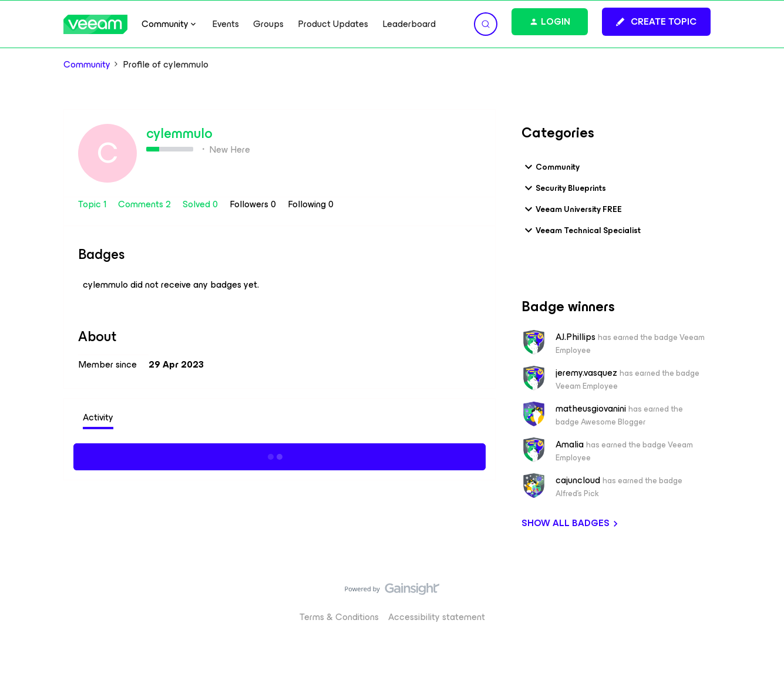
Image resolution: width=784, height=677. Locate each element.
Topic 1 (93, 204)
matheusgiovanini (591, 409)
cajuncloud (578, 480)
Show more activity (279, 455)
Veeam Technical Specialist (581, 230)
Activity (98, 417)
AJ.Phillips (576, 337)
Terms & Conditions (339, 617)
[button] (656, 22)
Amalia (570, 444)
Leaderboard (409, 24)
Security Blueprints (564, 188)
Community (87, 65)
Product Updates (333, 24)
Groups (268, 24)
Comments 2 (146, 204)
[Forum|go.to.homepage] (96, 24)
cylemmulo (179, 133)
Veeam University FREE (572, 209)
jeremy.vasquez (586, 373)
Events (226, 24)
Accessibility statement (437, 617)
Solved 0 (201, 204)
